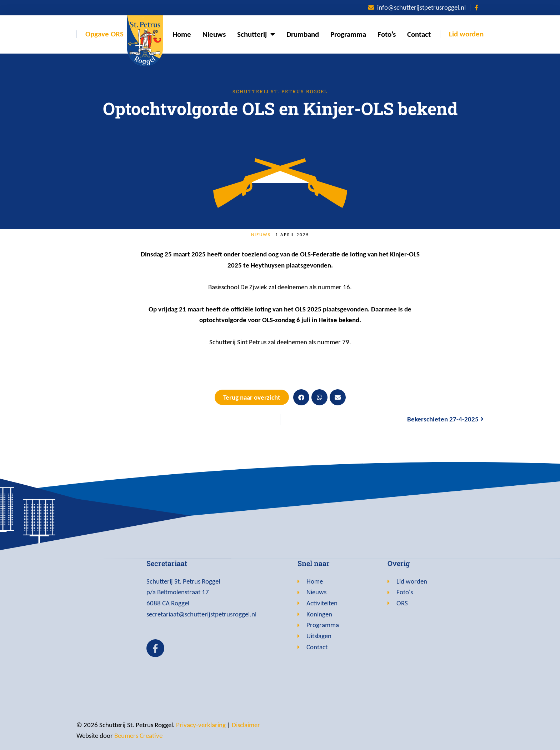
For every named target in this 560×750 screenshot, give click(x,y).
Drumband (303, 34)
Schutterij (256, 34)
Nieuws (214, 34)
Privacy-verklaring (201, 725)
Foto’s (387, 34)
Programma (348, 34)
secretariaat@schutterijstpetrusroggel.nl (201, 614)
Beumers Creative (138, 736)
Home (182, 34)
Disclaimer (246, 725)
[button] (301, 397)
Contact (419, 34)
